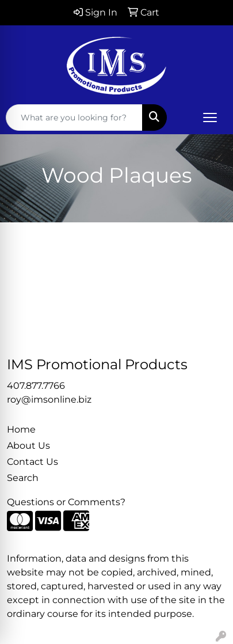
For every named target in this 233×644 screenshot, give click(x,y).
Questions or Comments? (66, 502)
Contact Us (33, 462)
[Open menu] (210, 118)
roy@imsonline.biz (49, 399)
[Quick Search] (74, 118)
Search (23, 478)
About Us (28, 446)
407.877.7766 (36, 386)
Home (21, 429)
